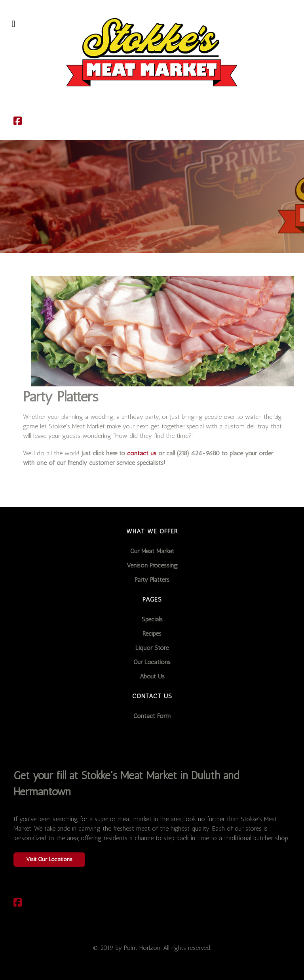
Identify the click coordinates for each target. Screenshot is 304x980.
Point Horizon (142, 948)
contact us (142, 453)
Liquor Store (152, 648)
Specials (152, 619)
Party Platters (152, 580)
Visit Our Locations (49, 859)
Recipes (152, 633)
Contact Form (152, 716)
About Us (152, 676)
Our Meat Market (152, 551)
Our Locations (152, 662)
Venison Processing (152, 565)
